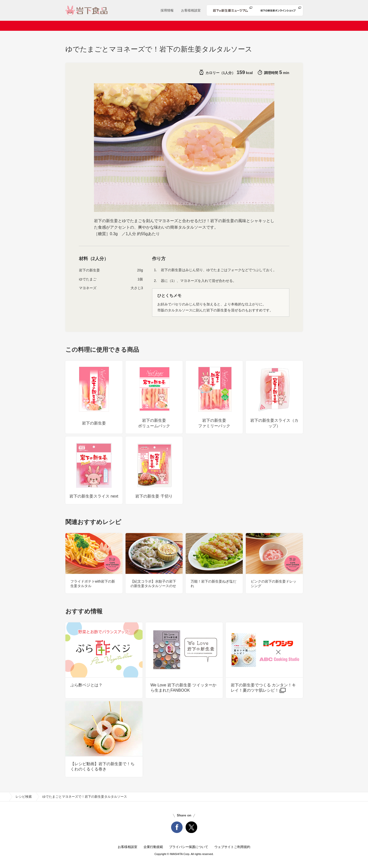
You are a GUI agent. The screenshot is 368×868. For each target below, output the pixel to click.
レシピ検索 (198, 26)
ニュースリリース (138, 26)
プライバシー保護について (189, 847)
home (5, 797)
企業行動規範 (153, 847)
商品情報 (171, 26)
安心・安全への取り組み (239, 26)
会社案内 (105, 26)
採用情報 (167, 10)
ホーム (82, 26)
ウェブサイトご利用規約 (232, 847)
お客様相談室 (191, 10)
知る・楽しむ (281, 26)
